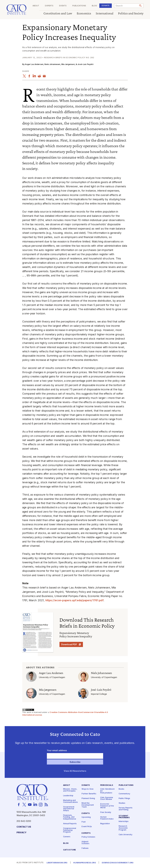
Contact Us (24, 827)
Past (84, 822)
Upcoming (86, 817)
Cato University (125, 835)
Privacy (21, 833)
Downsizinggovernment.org (118, 863)
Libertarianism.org (57, 863)
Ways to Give (88, 789)
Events (63, 6)
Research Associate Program (123, 828)
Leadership (68, 796)
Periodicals (107, 785)
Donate (106, 5)
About (36, 6)
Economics (84, 13)
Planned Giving (88, 799)
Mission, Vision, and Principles (70, 790)
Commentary (124, 794)
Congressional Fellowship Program (70, 830)
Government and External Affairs (69, 809)
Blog (94, 6)
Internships (124, 822)
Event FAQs (87, 827)
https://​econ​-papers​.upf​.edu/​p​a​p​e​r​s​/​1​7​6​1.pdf (74, 600)
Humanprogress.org (85, 863)
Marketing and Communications (71, 801)
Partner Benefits (89, 794)
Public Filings (124, 799)
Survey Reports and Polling (126, 809)
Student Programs (124, 817)
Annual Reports (70, 824)
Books (122, 789)
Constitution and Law (58, 13)
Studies (122, 803)
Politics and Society (131, 13)
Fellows (85, 848)
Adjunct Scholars (85, 843)
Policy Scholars (88, 837)
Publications (79, 6)
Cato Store (70, 850)
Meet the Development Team (88, 805)
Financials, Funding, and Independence (70, 817)
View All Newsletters (75, 771)
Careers (67, 837)
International (105, 13)
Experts (49, 6)
